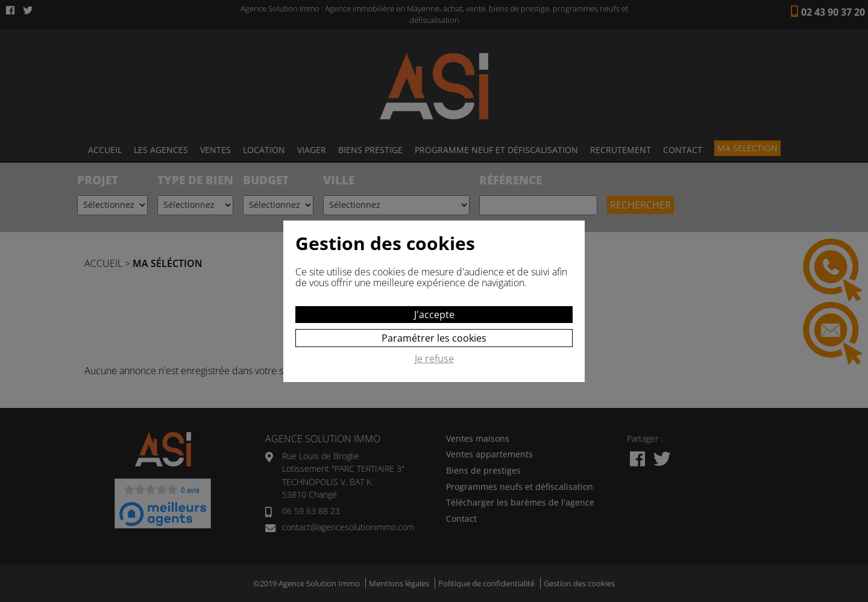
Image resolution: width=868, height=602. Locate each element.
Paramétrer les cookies (434, 338)
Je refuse (434, 359)
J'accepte (434, 315)
